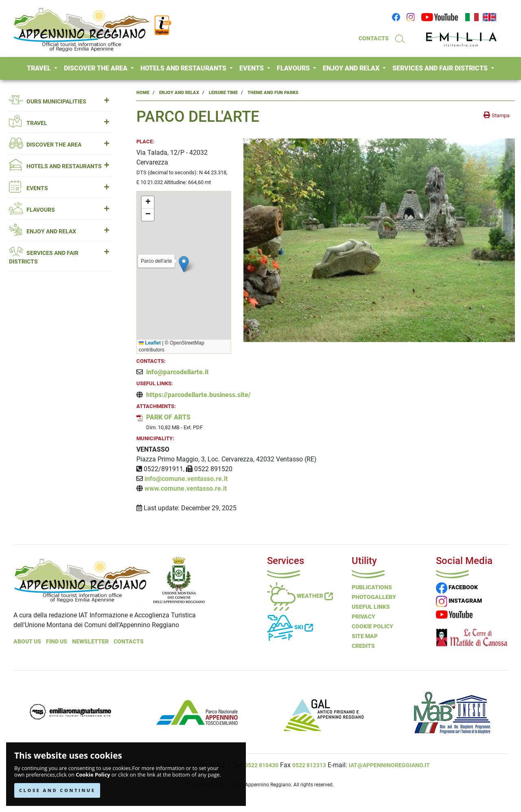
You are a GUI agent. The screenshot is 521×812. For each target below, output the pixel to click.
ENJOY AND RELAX (352, 68)
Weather (300, 596)
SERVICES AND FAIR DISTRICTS (441, 68)
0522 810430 (262, 765)
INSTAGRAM (459, 601)
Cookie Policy (93, 775)
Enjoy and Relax (179, 93)
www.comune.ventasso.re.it (186, 488)
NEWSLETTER (90, 641)
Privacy (363, 617)
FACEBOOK (457, 587)
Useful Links (371, 607)
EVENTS (252, 68)
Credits (363, 646)
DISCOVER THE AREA (96, 68)
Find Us (57, 641)
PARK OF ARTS (168, 417)
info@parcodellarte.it (177, 372)
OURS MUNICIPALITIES (59, 102)
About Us (27, 641)
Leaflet (150, 343)
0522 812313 (309, 765)
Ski (290, 627)
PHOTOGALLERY (374, 597)
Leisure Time (223, 93)
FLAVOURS (294, 68)
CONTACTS (374, 38)
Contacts (129, 641)
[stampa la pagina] (497, 115)
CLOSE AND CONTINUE (57, 790)
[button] (184, 264)
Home (143, 93)
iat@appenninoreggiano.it (389, 765)
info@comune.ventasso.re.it (186, 479)
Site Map (365, 636)
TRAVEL (40, 68)
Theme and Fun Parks (273, 93)
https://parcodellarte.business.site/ (198, 395)
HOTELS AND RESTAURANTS (184, 68)
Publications (372, 587)
